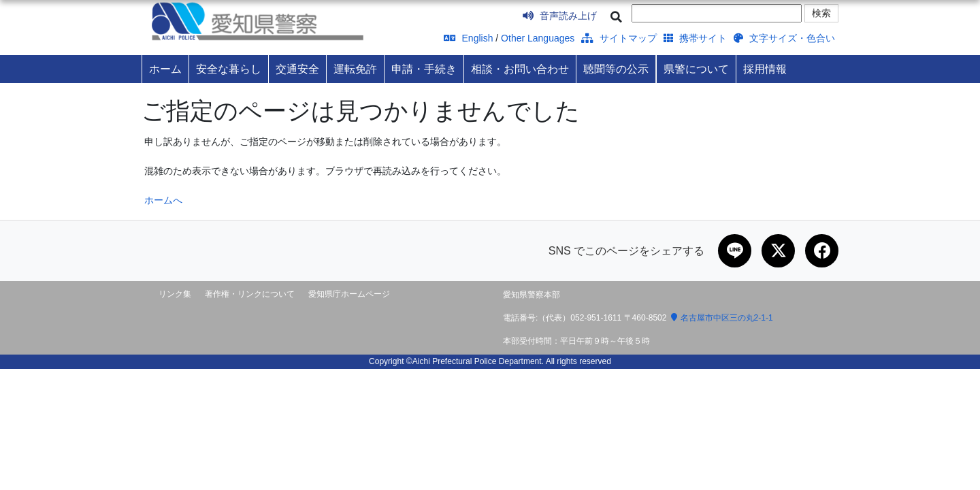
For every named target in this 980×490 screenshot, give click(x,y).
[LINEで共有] (733, 251)
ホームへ (163, 200)
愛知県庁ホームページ (349, 295)
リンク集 (175, 295)
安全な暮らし (229, 69)
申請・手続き (424, 69)
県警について (696, 69)
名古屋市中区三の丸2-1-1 (722, 318)
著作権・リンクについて (250, 295)
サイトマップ (619, 38)
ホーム (165, 69)
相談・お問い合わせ (520, 69)
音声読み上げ (560, 16)
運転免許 (355, 69)
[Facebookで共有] (821, 251)
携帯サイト (695, 38)
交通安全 (297, 69)
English (469, 38)
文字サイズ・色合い (784, 38)
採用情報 (765, 69)
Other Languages (538, 38)
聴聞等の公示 (616, 69)
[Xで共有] (777, 251)
